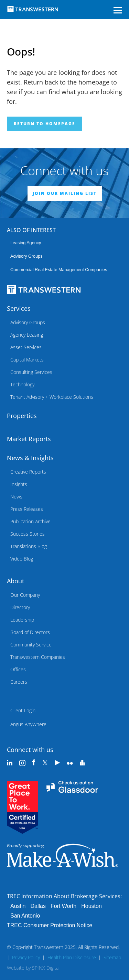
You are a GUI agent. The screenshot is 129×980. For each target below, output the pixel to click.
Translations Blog (29, 546)
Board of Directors (30, 632)
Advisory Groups (26, 256)
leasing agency (26, 243)
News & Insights (30, 458)
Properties (22, 416)
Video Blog (22, 559)
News (16, 497)
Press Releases (27, 509)
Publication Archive (30, 521)
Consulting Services (31, 372)
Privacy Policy (26, 957)
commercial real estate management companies (59, 270)
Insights (19, 484)
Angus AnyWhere (28, 724)
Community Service (31, 645)
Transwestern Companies (38, 657)
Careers (19, 682)
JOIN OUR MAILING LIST (65, 193)
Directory (20, 607)
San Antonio (25, 916)
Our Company (25, 595)
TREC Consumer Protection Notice (50, 925)
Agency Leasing (27, 335)
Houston (92, 906)
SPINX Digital (46, 968)
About (15, 581)
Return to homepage (45, 124)
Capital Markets (27, 360)
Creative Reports (28, 472)
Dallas (38, 906)
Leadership (22, 620)
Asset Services (26, 347)
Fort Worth (63, 906)
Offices (18, 669)
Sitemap (112, 957)
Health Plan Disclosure (72, 957)
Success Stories (28, 534)
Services (19, 308)
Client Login (23, 710)
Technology (22, 384)
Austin (18, 906)
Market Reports (29, 439)
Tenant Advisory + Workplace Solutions (52, 397)
